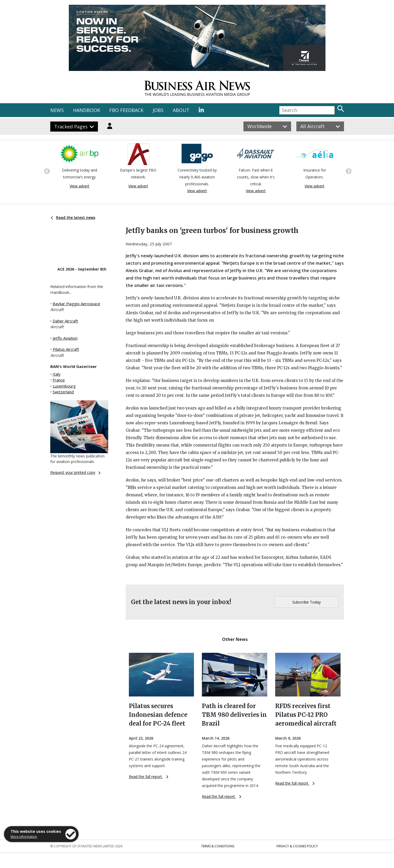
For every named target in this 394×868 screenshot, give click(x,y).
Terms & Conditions (218, 846)
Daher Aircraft (65, 321)
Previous (46, 171)
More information (24, 837)
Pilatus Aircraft (66, 349)
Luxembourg (64, 386)
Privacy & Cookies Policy (297, 846)
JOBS (158, 110)
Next (348, 171)
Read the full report (149, 777)
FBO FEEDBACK (126, 110)
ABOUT (181, 110)
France (59, 380)
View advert (80, 186)
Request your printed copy (75, 472)
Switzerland (63, 392)
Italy (57, 374)
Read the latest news (73, 217)
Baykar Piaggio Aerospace (76, 304)
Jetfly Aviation (65, 338)
